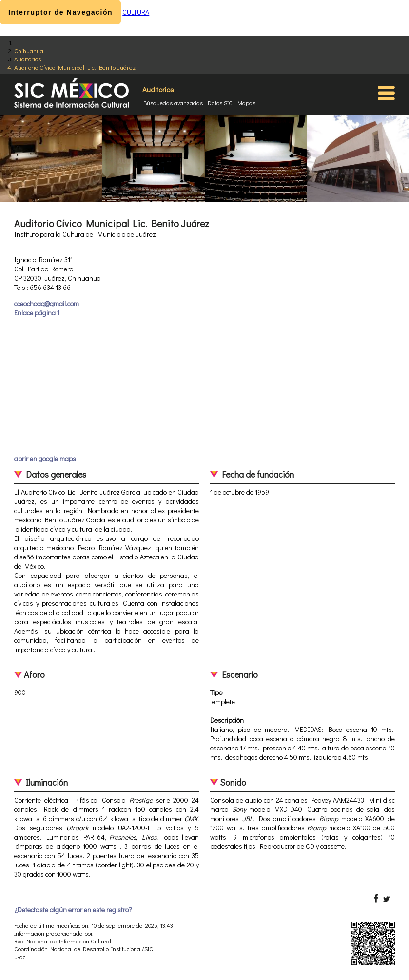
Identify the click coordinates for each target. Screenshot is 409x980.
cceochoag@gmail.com (47, 303)
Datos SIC (220, 103)
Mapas (246, 103)
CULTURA (136, 12)
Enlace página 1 (37, 313)
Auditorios (28, 59)
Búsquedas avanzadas (173, 103)
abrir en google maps (45, 458)
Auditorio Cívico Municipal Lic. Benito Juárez (75, 67)
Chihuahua (29, 50)
